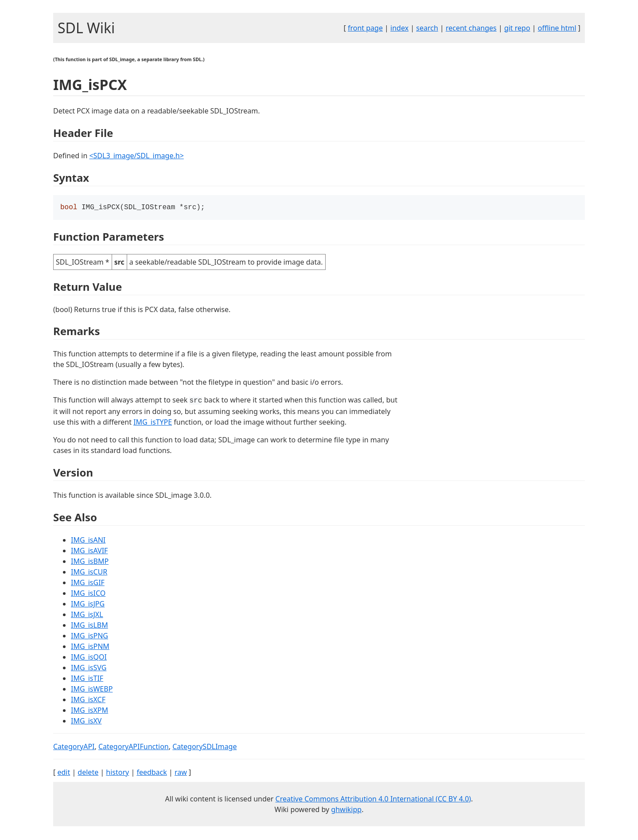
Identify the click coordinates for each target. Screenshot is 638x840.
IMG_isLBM (89, 626)
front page (365, 28)
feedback (152, 773)
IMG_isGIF (88, 583)
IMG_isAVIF (89, 551)
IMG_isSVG (89, 668)
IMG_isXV (86, 722)
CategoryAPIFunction (134, 747)
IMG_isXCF (88, 700)
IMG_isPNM (90, 647)
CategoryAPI (74, 747)
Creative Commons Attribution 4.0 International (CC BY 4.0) (373, 800)
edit (64, 773)
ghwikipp (346, 810)
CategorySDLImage (204, 747)
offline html (557, 28)
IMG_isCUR (89, 573)
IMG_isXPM (89, 711)
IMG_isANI (88, 541)
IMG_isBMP (90, 562)
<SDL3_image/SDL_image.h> (136, 156)
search (427, 28)
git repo (517, 28)
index (399, 28)
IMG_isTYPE (153, 423)
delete (88, 773)
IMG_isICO (88, 594)
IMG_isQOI (89, 658)
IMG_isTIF (87, 679)
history (117, 773)
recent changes (471, 28)
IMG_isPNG (89, 637)
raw (181, 773)
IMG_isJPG (88, 605)
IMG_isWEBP (92, 690)
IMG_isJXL (87, 615)
